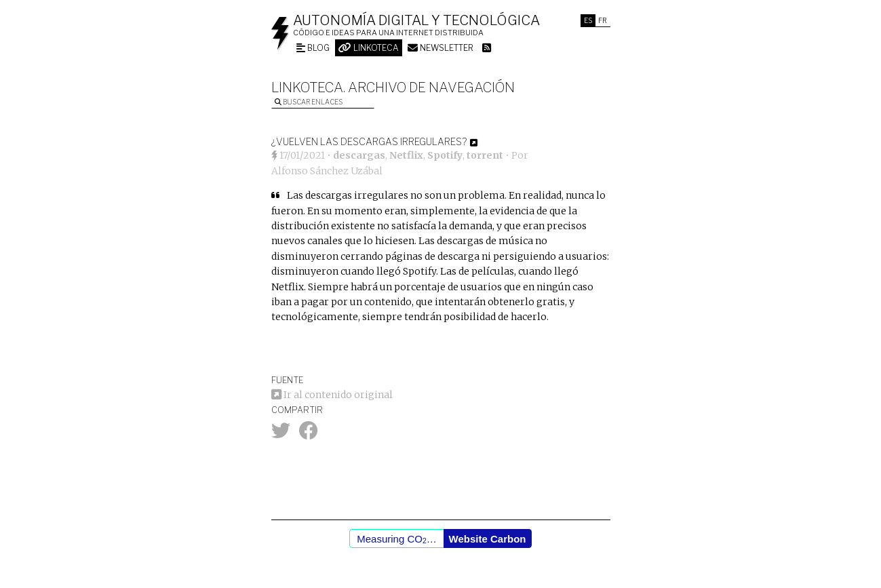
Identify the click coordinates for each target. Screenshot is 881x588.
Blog (313, 48)
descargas (359, 155)
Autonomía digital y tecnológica (416, 20)
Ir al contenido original (332, 395)
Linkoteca (369, 48)
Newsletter (440, 48)
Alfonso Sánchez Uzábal (327, 171)
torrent (485, 155)
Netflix (406, 155)
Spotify (445, 155)
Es (588, 20)
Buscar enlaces (309, 102)
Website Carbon (488, 539)
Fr (603, 20)
